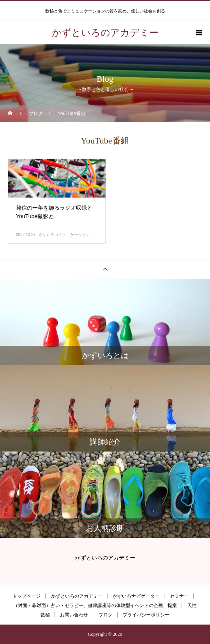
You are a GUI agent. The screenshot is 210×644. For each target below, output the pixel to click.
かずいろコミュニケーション (64, 235)
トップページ (26, 596)
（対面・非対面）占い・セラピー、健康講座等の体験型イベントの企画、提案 (95, 605)
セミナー (179, 596)
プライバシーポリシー (146, 615)
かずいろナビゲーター (136, 596)
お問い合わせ (74, 615)
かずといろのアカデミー (77, 596)
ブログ (106, 615)
